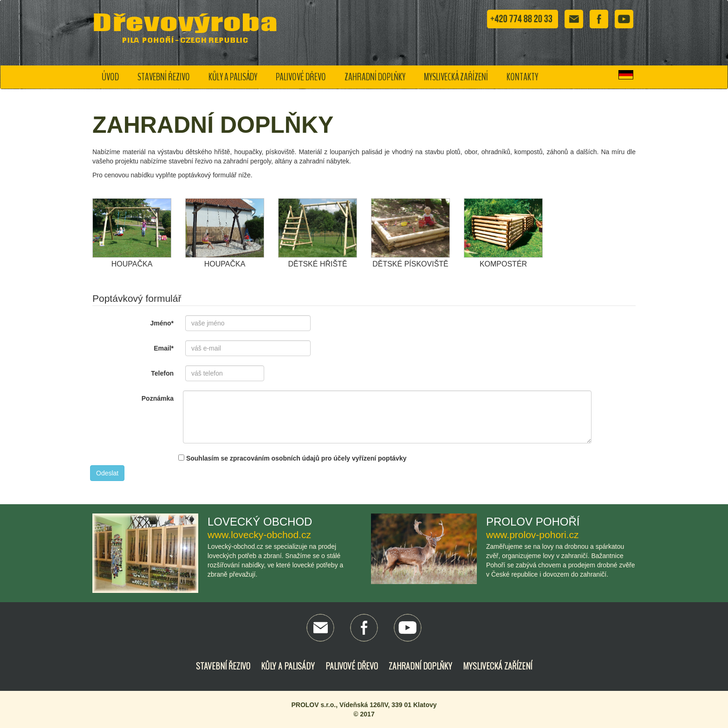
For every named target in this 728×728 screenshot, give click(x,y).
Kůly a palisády (233, 77)
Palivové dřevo (301, 77)
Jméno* (162, 323)
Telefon (162, 373)
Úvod (110, 77)
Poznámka (158, 398)
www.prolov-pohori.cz (533, 535)
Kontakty (522, 77)
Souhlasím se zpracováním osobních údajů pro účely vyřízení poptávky (292, 458)
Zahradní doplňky (375, 77)
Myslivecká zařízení (456, 77)
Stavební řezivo (164, 77)
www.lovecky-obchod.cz (259, 535)
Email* (164, 348)
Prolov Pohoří (533, 522)
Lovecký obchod (260, 522)
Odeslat (107, 473)
